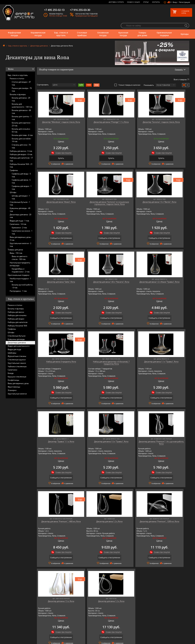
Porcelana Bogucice (60, 628)
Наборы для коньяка (17, 308)
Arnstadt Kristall (59, 613)
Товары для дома (142, 26)
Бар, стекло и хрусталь (61, 26)
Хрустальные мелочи (17, 386)
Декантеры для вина (39, 38)
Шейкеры (12, 345)
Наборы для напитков (18, 314)
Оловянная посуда (103, 26)
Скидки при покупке (58, 145)
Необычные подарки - (20, 272)
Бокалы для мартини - (21, 116)
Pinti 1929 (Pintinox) (60, 626)
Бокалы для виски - (21, 104)
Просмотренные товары (101, 636)
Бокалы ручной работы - (22, 278)
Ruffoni (56, 633)
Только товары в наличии (127, 77)
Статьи (146, 2)
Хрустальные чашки (17, 355)
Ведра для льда (14, 342)
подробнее (38, 552)
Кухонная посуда (123, 26)
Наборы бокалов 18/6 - (21, 158)
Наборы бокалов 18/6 (17, 318)
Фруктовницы (14, 379)
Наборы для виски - (21, 143)
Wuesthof (57, 641)
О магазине (97, 611)
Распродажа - (18, 283)
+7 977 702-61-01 (148, 612)
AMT (55, 611)
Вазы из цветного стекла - (20, 250)
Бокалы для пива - (22, 127)
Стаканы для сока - (21, 138)
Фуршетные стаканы (17, 348)
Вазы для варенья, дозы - (21, 231)
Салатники (12, 362)
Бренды (185, 26)
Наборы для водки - (21, 147)
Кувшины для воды (16, 331)
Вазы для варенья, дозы (18, 376)
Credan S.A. (57, 620)
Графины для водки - (22, 180)
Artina (55, 616)
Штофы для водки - (21, 189)
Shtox (55, 637)
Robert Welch (58, 631)
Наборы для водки (16, 311)
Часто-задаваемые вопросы (103, 616)
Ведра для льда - (20, 213)
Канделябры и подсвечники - (21, 262)
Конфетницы (13, 372)
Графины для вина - (21, 174)
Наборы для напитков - (21, 152)
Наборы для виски (16, 304)
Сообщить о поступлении (171, 150)
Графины (14, 163)
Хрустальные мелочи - (20, 237)
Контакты (156, 2)
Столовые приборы (82, 26)
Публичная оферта (99, 632)
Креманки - (19, 220)
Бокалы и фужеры (18, 87)
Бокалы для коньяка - (21, 123)
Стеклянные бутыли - (20, 196)
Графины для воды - (21, 167)
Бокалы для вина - (21, 92)
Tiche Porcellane (59, 639)
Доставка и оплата (116, 2)
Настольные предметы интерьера (20, 256)
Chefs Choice (58, 618)
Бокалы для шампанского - (22, 98)
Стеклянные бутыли (17, 328)
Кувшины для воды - (20, 202)
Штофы (13, 185)
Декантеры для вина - (20, 208)
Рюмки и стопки (17, 71)
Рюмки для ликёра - (22, 82)
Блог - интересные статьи (102, 613)
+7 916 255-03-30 (148, 622)
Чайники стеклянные (17, 359)
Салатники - (18, 216)
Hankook (56, 622)
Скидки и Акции (133, 2)
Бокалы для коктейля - (22, 132)
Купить (55, 150)
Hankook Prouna (59, 624)
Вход (175, 2)
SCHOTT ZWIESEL (59, 635)
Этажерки (12, 383)
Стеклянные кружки (17, 352)
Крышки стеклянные (17, 369)
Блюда (11, 365)
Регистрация (185, 2)
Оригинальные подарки (164, 26)
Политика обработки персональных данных (109, 634)
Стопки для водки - (21, 76)
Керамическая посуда (38, 26)
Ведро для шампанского (19, 338)
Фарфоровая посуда (14, 26)
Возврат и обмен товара (102, 629)
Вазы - (16, 245)
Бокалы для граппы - (22, 110)
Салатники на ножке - (22, 225)
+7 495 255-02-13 (148, 619)
